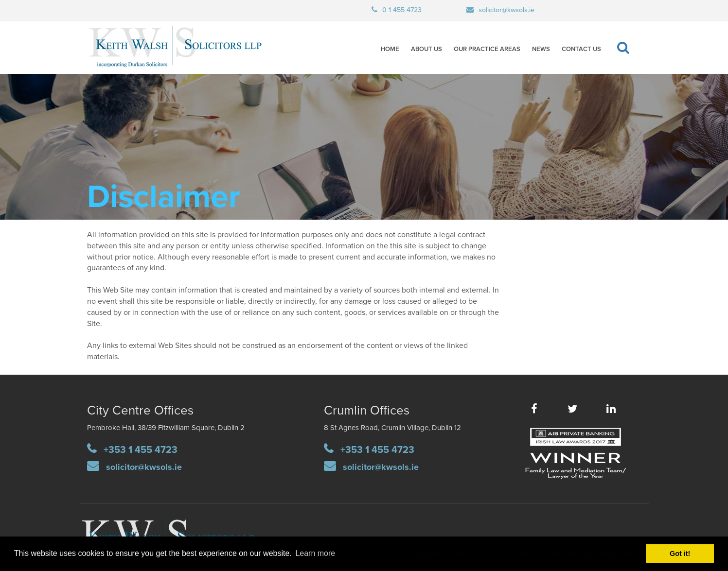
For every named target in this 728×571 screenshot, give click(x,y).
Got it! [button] (680, 554)
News (541, 49)
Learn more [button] (315, 553)
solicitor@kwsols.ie (506, 10)
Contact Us (581, 49)
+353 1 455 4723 (141, 450)
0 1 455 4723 (402, 10)
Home (390, 49)
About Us (426, 49)
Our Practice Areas (487, 49)
